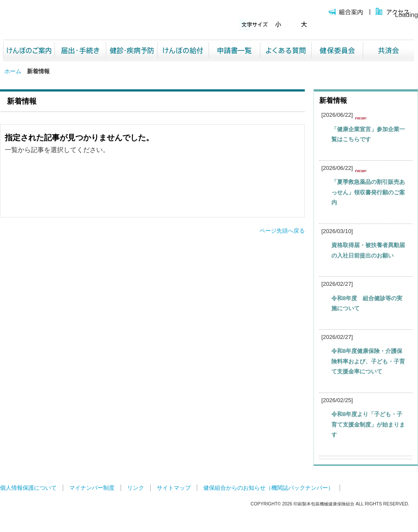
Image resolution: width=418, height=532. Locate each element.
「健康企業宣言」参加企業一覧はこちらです (368, 134)
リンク (136, 488)
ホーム (13, 71)
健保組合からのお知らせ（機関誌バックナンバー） (268, 488)
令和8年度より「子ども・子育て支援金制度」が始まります (368, 424)
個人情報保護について (28, 488)
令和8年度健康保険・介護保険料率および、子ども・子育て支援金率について (368, 361)
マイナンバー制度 (92, 488)
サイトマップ (174, 488)
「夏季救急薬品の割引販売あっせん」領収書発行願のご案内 (368, 192)
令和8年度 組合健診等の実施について (367, 303)
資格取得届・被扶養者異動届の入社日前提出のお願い (368, 250)
